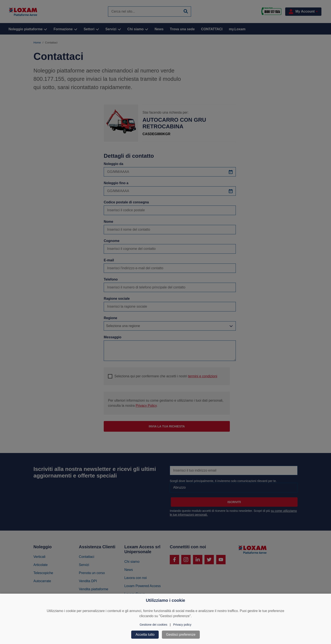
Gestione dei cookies (154, 625)
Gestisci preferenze (181, 635)
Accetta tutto (145, 635)
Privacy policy (182, 625)
